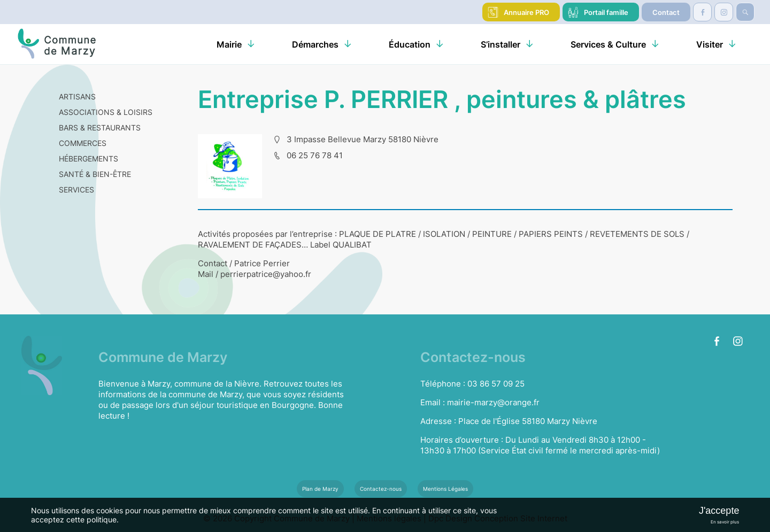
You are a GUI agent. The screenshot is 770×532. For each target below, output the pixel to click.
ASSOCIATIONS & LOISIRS (106, 112)
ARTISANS (77, 97)
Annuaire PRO (526, 12)
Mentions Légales (445, 489)
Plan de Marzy (320, 489)
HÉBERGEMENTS (88, 159)
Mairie (229, 44)
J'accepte (719, 511)
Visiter (710, 44)
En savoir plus (725, 522)
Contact (666, 12)
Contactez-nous (381, 489)
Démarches (315, 44)
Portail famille (606, 12)
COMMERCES (83, 143)
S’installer (500, 44)
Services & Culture (608, 44)
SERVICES (76, 190)
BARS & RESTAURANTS (100, 128)
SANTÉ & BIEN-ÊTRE (95, 174)
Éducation (410, 44)
